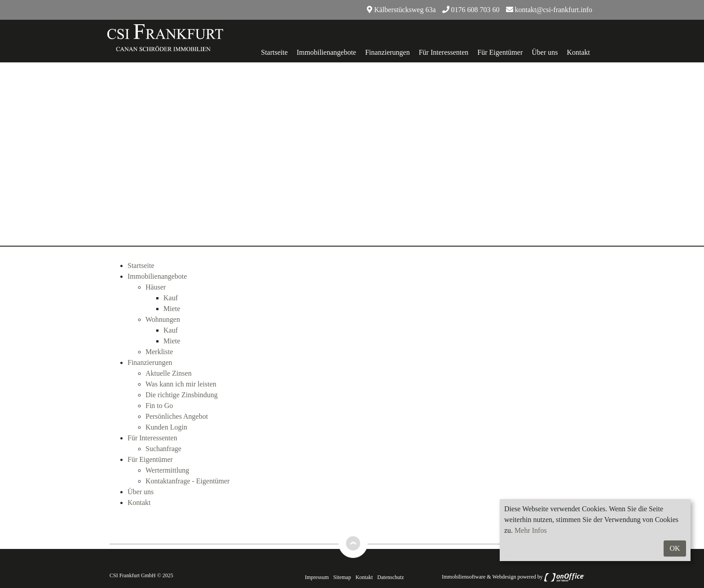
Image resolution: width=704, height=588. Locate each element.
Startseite (274, 52)
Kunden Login (166, 427)
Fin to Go (159, 406)
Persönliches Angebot (177, 416)
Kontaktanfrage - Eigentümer (187, 481)
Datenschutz (390, 577)
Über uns (545, 52)
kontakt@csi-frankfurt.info (549, 10)
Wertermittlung (167, 470)
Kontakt (578, 52)
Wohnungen (163, 319)
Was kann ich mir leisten (181, 384)
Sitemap (342, 577)
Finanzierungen (387, 52)
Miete (172, 309)
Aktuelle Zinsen (169, 373)
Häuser (156, 287)
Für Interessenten (444, 52)
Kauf (171, 298)
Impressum (317, 577)
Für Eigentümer (500, 52)
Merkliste (159, 352)
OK (675, 548)
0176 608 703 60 (471, 10)
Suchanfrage (163, 449)
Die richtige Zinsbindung (182, 395)
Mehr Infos (531, 530)
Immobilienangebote (326, 52)
